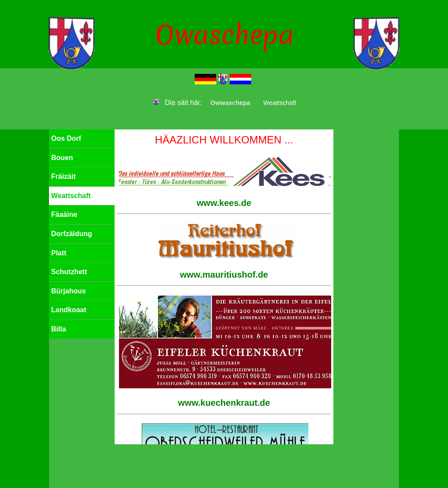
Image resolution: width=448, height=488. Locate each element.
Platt (59, 253)
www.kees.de (224, 203)
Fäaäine (64, 214)
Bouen (62, 158)
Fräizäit (63, 176)
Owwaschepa (230, 103)
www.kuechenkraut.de (224, 403)
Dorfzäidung (72, 234)
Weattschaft (71, 196)
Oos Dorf (66, 138)
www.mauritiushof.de (224, 275)
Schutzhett (69, 272)
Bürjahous (68, 291)
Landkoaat (69, 310)
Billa (59, 329)
